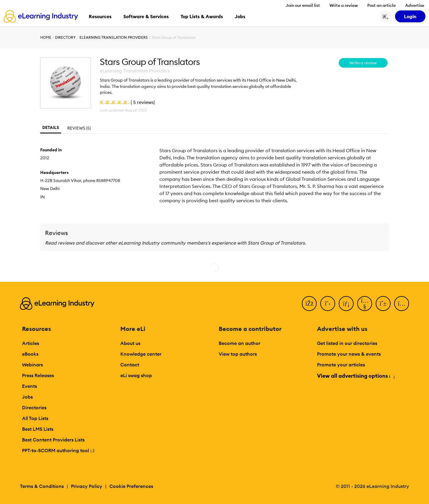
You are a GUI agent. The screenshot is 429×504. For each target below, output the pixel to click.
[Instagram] (402, 304)
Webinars (32, 365)
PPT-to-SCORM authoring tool (58, 450)
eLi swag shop (136, 375)
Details (51, 127)
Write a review (344, 5)
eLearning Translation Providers (114, 37)
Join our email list (303, 5)
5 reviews (143, 102)
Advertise (415, 5)
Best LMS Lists (38, 429)
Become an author (240, 343)
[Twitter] (328, 304)
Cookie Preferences (131, 486)
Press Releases (38, 375)
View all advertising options (356, 376)
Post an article (381, 5)
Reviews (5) (79, 128)
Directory (65, 37)
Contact (130, 365)
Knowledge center (141, 354)
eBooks (30, 354)
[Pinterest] (383, 304)
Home (46, 37)
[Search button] (386, 16)
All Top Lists (35, 418)
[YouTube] (365, 304)
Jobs (27, 397)
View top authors (238, 354)
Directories (34, 407)
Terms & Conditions (42, 486)
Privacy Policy (87, 486)
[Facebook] (309, 304)
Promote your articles (341, 365)
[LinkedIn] (346, 304)
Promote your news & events (349, 354)
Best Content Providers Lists (53, 440)
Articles (31, 343)
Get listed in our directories (347, 343)
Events (29, 386)
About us (130, 343)
